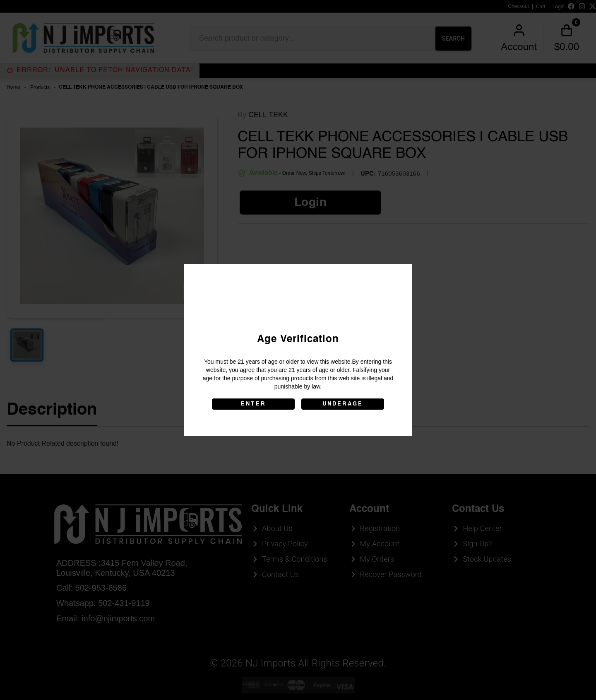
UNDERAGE (343, 404)
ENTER (253, 404)
